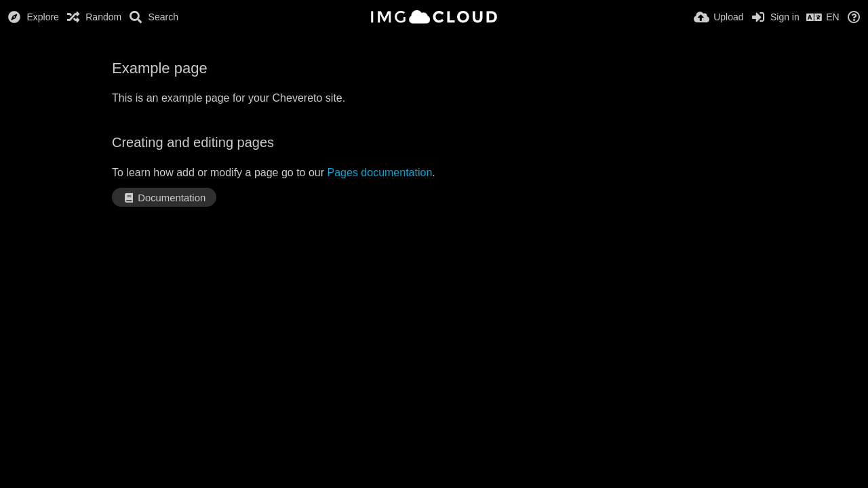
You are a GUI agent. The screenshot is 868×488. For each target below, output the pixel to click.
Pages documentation (380, 172)
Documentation (164, 198)
